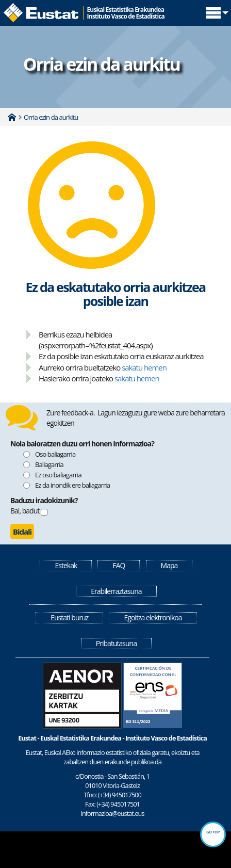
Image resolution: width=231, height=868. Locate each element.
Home (12, 117)
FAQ (119, 565)
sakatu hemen (144, 367)
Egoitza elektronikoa (153, 617)
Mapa (169, 565)
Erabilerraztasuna (116, 591)
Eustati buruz (69, 617)
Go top (213, 832)
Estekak (66, 565)
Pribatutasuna (116, 643)
